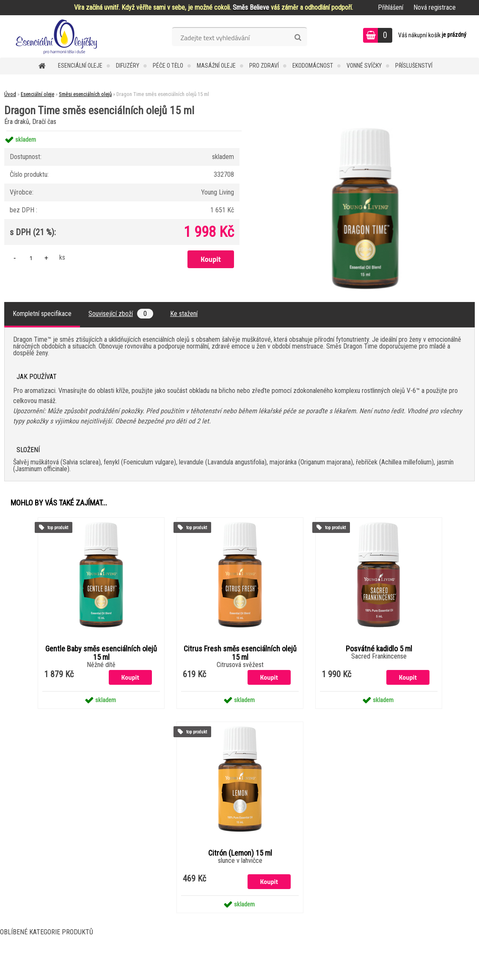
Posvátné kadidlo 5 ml (379, 649)
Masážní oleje (216, 66)
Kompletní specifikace (42, 314)
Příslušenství (414, 66)
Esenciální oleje (80, 66)
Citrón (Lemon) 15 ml (240, 853)
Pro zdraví (264, 66)
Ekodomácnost (313, 66)
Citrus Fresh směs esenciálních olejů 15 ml (240, 653)
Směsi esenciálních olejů (85, 94)
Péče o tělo (168, 66)
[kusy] (31, 258)
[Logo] (58, 36)
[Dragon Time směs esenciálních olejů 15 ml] (365, 131)
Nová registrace (435, 7)
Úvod (10, 94)
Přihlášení (391, 7)
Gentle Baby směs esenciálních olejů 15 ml (101, 653)
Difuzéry (128, 66)
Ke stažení (184, 314)
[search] (298, 38)
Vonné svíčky (364, 66)
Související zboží (121, 314)
